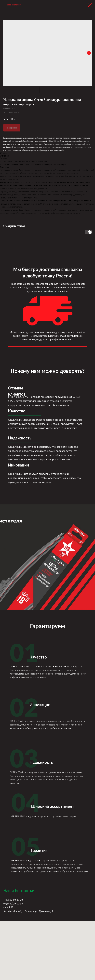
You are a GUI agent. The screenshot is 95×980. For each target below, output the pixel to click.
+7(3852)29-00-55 (13, 904)
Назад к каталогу (14, 5)
